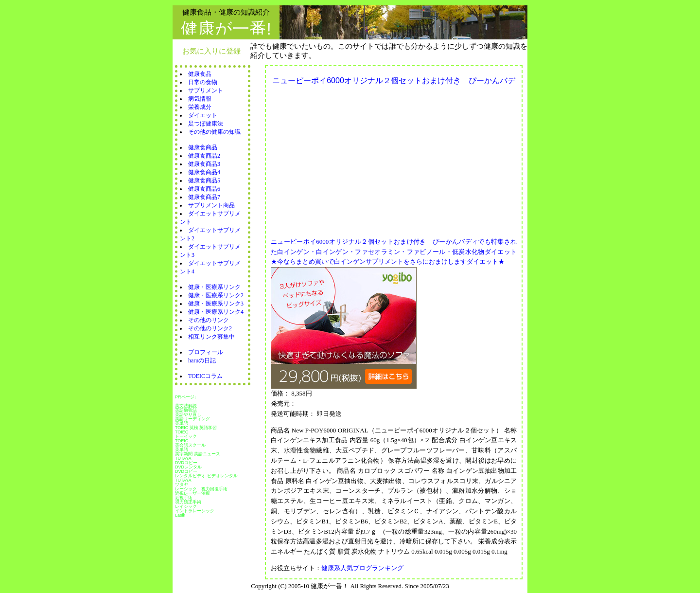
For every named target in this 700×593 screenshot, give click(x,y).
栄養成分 (200, 107)
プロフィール (206, 352)
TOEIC (182, 441)
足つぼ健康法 (206, 124)
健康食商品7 (204, 197)
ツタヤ (182, 485)
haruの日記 (202, 360)
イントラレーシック (195, 511)
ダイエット (203, 115)
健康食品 (200, 74)
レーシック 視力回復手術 (201, 489)
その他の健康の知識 (214, 132)
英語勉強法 (186, 410)
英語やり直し (188, 414)
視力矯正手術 (188, 502)
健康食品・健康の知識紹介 (226, 12)
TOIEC (182, 432)
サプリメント (206, 90)
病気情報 (200, 99)
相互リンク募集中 (211, 337)
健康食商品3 (204, 164)
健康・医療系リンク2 (216, 295)
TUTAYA (183, 458)
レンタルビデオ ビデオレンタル (206, 476)
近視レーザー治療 (192, 493)
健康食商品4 (204, 172)
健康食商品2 (204, 156)
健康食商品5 (204, 180)
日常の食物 (203, 82)
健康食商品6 (204, 189)
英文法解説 (186, 406)
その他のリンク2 (210, 328)
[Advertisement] (352, 159)
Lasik (180, 515)
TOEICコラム (205, 376)
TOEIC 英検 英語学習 (196, 428)
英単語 (182, 423)
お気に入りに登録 (211, 51)
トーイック (186, 436)
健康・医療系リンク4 (216, 312)
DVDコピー (186, 463)
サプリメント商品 (211, 205)
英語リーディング (192, 419)
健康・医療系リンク (214, 287)
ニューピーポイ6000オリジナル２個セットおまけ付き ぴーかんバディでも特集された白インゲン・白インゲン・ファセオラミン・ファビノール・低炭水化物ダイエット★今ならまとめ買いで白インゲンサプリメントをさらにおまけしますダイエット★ (394, 252)
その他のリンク (209, 320)
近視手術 (184, 498)
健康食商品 (203, 147)
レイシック (186, 506)
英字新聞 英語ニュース (198, 454)
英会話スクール (190, 445)
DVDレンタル (188, 467)
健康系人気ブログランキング (362, 568)
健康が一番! (226, 28)
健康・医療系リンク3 (216, 304)
